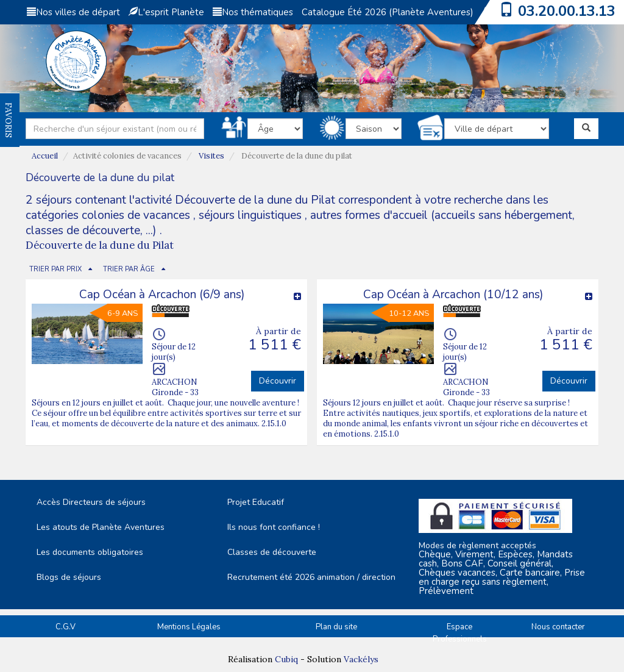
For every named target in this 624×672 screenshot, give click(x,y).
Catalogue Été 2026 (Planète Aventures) (388, 12)
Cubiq (286, 659)
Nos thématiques (253, 12)
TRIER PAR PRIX (55, 269)
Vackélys (361, 659)
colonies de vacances (137, 215)
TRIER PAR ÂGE (129, 269)
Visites (211, 156)
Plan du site (336, 627)
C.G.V (66, 627)
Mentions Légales (189, 627)
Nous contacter (558, 627)
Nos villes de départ (73, 12)
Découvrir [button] (278, 381)
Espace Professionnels (460, 633)
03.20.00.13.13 (567, 11)
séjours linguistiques (250, 215)
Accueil (45, 156)
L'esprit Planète (166, 12)
